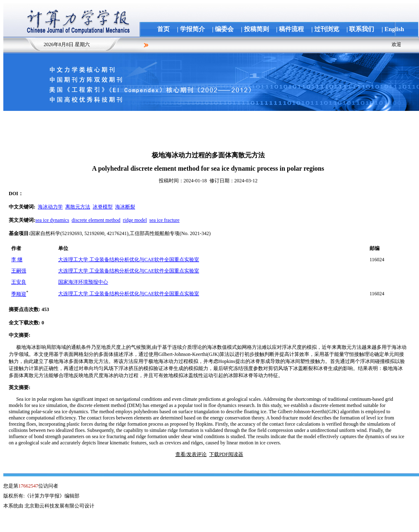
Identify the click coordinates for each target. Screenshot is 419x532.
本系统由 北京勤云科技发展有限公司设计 (49, 506)
